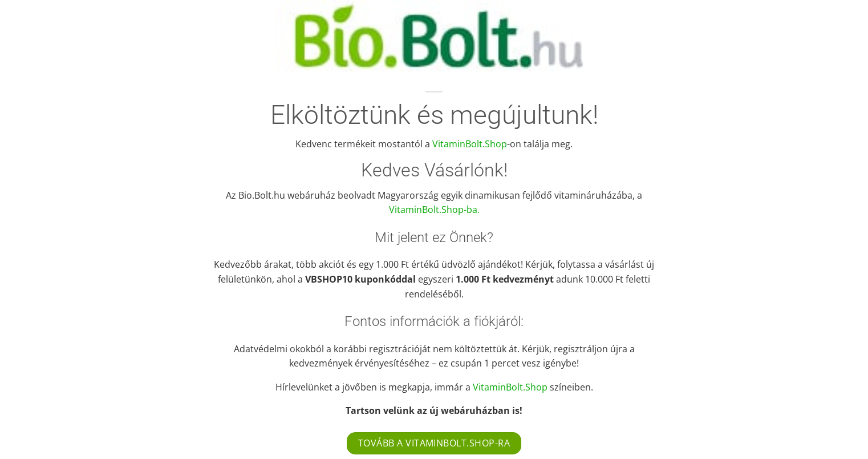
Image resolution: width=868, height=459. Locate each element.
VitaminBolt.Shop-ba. (434, 210)
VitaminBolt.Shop (470, 144)
